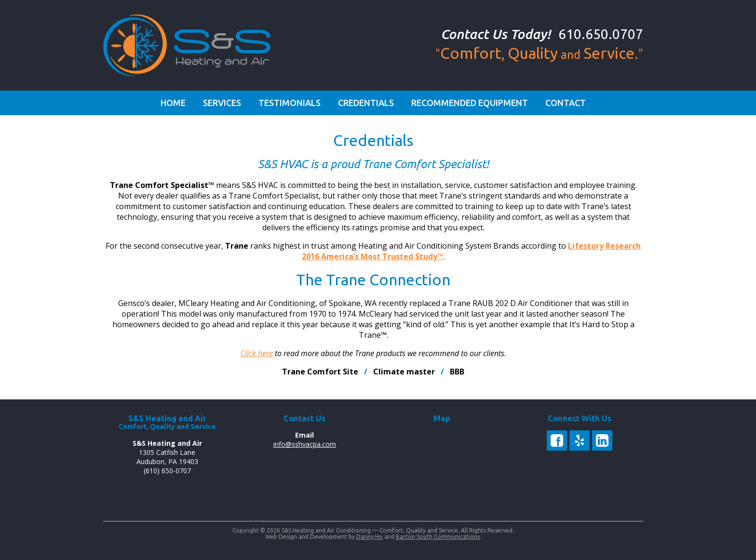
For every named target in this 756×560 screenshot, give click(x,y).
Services (222, 103)
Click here (257, 353)
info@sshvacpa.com (305, 444)
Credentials (366, 103)
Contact (566, 103)
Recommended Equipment (470, 103)
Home (173, 103)
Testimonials (290, 103)
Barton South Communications (438, 537)
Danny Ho (370, 537)
